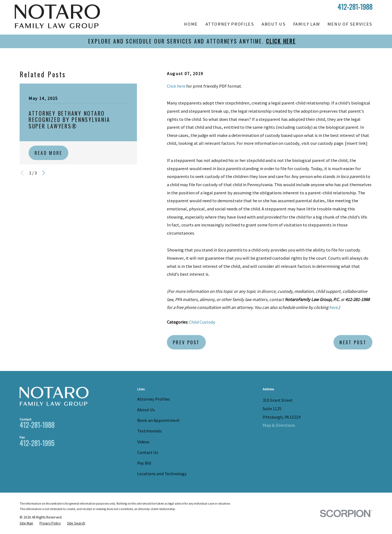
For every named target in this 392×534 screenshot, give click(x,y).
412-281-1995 (37, 443)
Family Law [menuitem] (307, 24)
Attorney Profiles (154, 399)
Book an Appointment (158, 420)
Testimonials (150, 431)
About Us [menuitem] (274, 24)
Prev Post (186, 342)
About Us (146, 410)
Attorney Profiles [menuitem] (230, 24)
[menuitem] (26, 523)
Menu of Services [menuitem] (350, 24)
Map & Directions (279, 425)
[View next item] (44, 173)
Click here (176, 86)
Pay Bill (144, 463)
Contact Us (148, 452)
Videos (143, 442)
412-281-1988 (355, 7)
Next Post (353, 342)
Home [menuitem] (191, 24)
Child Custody (202, 322)
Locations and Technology (162, 474)
